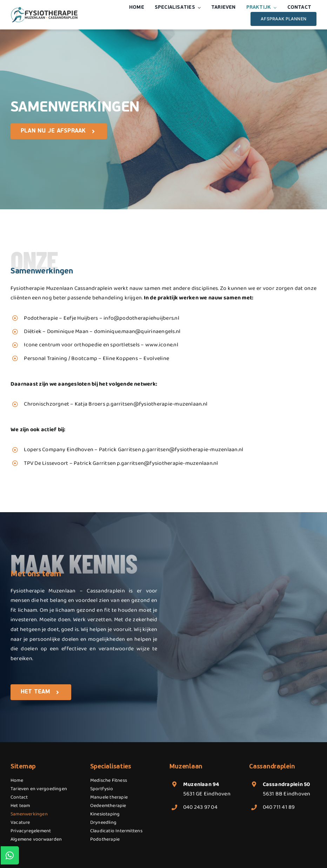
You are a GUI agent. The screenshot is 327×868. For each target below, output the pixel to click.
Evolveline (156, 358)
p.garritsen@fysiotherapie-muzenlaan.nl (157, 404)
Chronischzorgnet (46, 404)
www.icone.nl (162, 345)
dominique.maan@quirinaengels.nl (137, 331)
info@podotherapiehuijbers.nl (141, 318)
